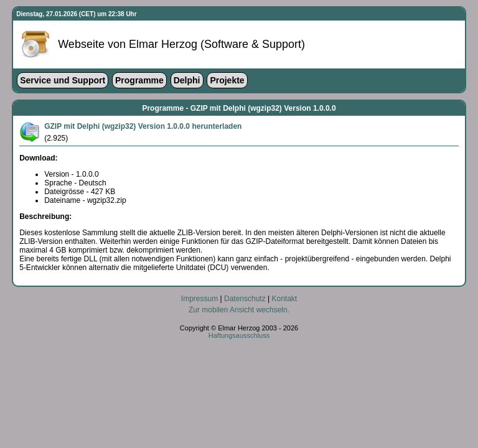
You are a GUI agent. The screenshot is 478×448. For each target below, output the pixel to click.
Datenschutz (245, 299)
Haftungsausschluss (239, 335)
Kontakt (284, 299)
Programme (139, 80)
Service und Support (63, 80)
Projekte (227, 80)
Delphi (187, 80)
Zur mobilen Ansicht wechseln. (239, 310)
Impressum (199, 299)
